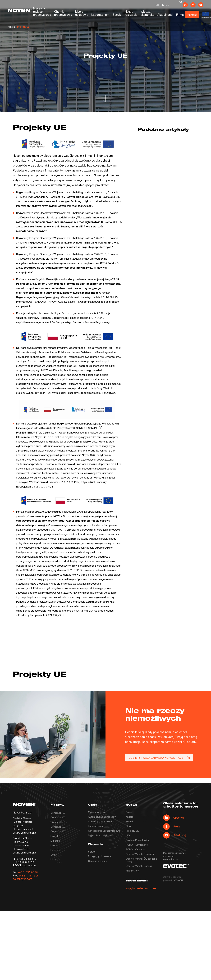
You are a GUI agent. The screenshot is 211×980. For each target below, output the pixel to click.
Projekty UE (132, 831)
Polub (172, 826)
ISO (128, 835)
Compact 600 (58, 827)
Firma (180, 15)
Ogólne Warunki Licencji (139, 866)
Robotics (55, 850)
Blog (128, 826)
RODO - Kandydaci (136, 849)
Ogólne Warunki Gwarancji (140, 854)
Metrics (55, 845)
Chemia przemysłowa (63, 13)
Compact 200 (58, 817)
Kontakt (192, 15)
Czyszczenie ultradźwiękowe (104, 831)
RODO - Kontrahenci (137, 845)
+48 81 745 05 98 (28, 872)
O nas (129, 812)
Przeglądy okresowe (100, 856)
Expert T (55, 841)
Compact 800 (58, 831)
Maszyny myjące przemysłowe (42, 12)
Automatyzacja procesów (102, 817)
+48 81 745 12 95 (29, 875)
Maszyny (57, 805)
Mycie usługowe (82, 13)
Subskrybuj (175, 835)
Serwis (117, 15)
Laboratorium (100, 15)
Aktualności (165, 15)
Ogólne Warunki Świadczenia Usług (142, 860)
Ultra (53, 859)
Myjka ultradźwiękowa (100, 835)
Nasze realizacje (131, 13)
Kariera (130, 817)
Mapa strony (133, 871)
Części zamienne (98, 861)
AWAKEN (178, 880)
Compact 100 (58, 813)
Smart (54, 855)
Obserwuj (174, 818)
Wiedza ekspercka (147, 13)
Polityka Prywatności (137, 840)
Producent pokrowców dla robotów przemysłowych (174, 856)
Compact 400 (58, 822)
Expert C (55, 836)
